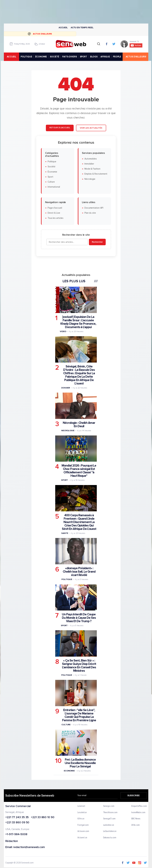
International (54, 187)
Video (63, 331)
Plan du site (90, 213)
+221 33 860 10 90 (43, 817)
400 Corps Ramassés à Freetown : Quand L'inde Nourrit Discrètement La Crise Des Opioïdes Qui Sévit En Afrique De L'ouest (79, 522)
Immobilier (89, 164)
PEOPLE (117, 57)
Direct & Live (54, 213)
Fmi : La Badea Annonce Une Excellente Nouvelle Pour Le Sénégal (80, 763)
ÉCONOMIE (41, 57)
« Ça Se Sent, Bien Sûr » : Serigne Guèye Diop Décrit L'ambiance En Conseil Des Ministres (79, 666)
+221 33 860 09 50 (17, 823)
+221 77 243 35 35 (17, 817)
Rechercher (97, 242)
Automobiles (91, 159)
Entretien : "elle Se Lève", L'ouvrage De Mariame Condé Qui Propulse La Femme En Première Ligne (79, 715)
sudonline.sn (109, 825)
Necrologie (68, 431)
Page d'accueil (55, 208)
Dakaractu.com (110, 838)
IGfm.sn (81, 819)
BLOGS (94, 57)
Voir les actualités (91, 128)
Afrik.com (136, 825)
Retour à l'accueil (60, 128)
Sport (50, 177)
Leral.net (81, 806)
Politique (52, 162)
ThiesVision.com (110, 813)
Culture (51, 182)
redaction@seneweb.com (29, 847)
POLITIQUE (26, 57)
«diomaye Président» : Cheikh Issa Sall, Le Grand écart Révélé (79, 572)
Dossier (66, 388)
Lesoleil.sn (82, 813)
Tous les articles (56, 218)
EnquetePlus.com (139, 806)
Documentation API (94, 208)
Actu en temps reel (82, 28)
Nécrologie (90, 179)
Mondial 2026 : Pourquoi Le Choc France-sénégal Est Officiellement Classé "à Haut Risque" (79, 471)
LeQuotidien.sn (110, 831)
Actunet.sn (82, 838)
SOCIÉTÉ (55, 57)
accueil (11, 57)
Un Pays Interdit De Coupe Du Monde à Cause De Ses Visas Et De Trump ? (79, 618)
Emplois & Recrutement (96, 174)
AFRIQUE (105, 57)
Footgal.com (83, 825)
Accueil (63, 28)
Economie (69, 771)
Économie (52, 172)
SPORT (83, 57)
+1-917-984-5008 (16, 834)
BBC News (136, 819)
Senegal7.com (109, 819)
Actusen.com (83, 831)
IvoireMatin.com (138, 813)
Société (52, 167)
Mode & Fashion (92, 169)
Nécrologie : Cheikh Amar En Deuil (79, 425)
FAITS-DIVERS (69, 57)
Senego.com (109, 806)
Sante (65, 533)
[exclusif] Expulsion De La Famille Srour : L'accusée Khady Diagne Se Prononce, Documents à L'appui (78, 322)
